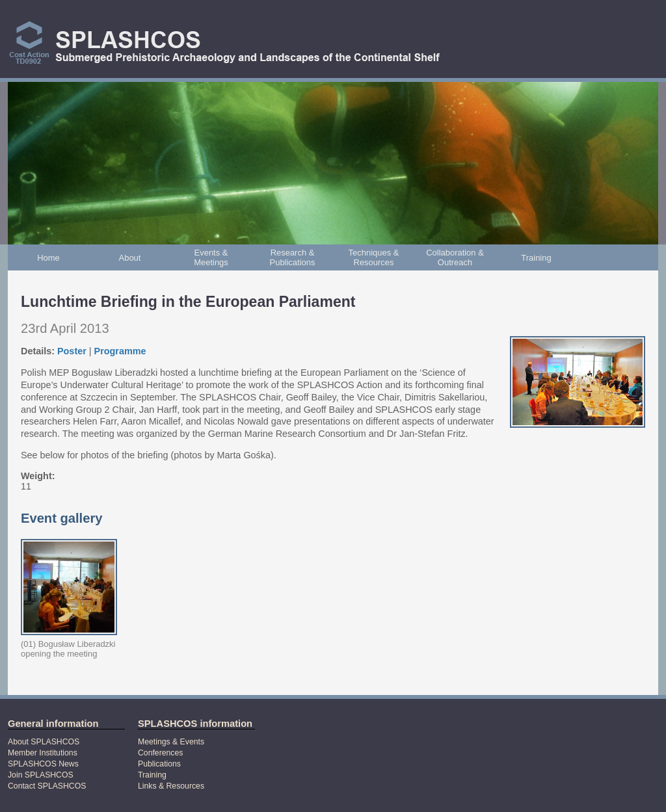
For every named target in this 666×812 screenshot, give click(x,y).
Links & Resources (171, 786)
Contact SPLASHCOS (47, 786)
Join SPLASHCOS (41, 775)
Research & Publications (293, 257)
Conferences (160, 753)
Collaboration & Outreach (455, 257)
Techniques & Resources (374, 257)
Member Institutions (43, 753)
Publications (159, 764)
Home (48, 258)
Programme (120, 351)
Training (536, 258)
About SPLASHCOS (44, 742)
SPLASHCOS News (43, 764)
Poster (72, 351)
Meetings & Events (171, 742)
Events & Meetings (211, 257)
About (130, 258)
